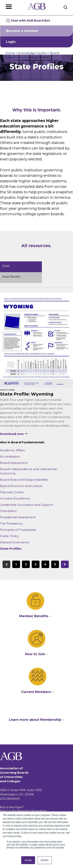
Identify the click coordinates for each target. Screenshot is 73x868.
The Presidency (11, 523)
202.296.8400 (10, 799)
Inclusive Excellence (15, 498)
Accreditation (10, 457)
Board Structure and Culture (21, 486)
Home (10, 53)
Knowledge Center (32, 53)
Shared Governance (15, 542)
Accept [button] (28, 860)
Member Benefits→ (35, 616)
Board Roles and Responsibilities (24, 480)
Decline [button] (45, 860)
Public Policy (9, 536)
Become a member (22, 31)
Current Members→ (38, 692)
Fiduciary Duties (12, 492)
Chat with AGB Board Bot (28, 21)
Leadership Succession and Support (27, 505)
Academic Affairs (12, 450)
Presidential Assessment (18, 517)
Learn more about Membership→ (37, 720)
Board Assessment (14, 463)
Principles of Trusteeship (18, 530)
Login (11, 42)
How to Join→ (37, 654)
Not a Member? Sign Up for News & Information (23, 809)
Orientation (8, 511)
